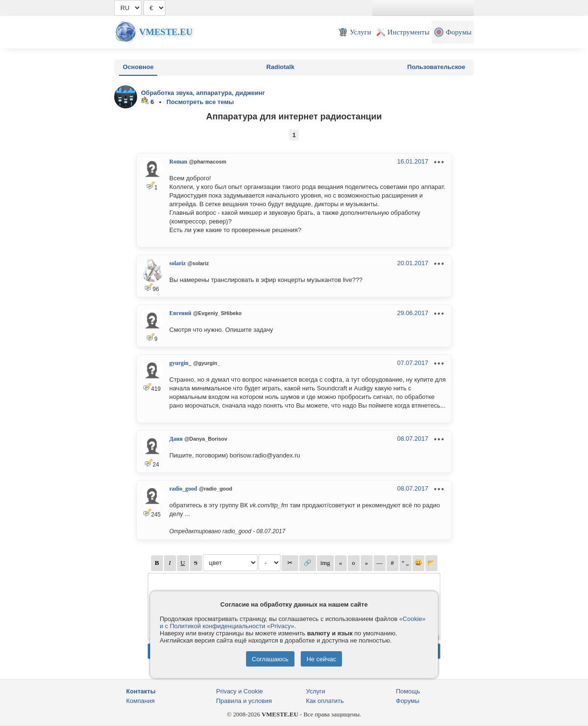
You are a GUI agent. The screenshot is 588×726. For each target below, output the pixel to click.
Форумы (408, 701)
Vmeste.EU (166, 32)
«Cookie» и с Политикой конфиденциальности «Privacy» (293, 622)
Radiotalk (280, 67)
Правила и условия (244, 701)
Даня (176, 439)
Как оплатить (325, 701)
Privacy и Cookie (240, 691)
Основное (138, 67)
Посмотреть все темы (200, 102)
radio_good (183, 489)
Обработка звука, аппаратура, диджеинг (203, 93)
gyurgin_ (180, 363)
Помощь (408, 691)
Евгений (180, 313)
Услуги (316, 691)
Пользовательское (436, 67)
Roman (178, 162)
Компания (141, 701)
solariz (177, 263)
